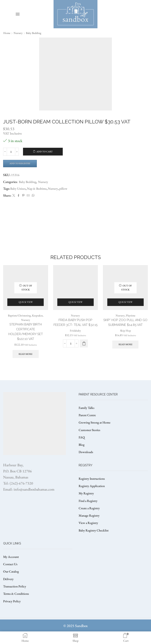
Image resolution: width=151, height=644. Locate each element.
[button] (84, 353)
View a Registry (89, 532)
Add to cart (45, 152)
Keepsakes (38, 320)
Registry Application (92, 494)
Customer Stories (90, 436)
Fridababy (75, 340)
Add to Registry (21, 164)
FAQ (82, 444)
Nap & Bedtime (38, 189)
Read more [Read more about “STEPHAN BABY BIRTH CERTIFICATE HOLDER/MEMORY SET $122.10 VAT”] (26, 359)
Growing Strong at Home (95, 429)
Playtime (131, 320)
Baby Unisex (18, 189)
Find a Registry (88, 509)
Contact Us (11, 574)
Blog (82, 452)
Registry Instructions (93, 486)
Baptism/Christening (19, 320)
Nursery (19, 33)
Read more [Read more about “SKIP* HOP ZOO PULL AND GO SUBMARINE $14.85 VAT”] (125, 349)
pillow (66, 189)
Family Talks (87, 413)
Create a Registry (90, 517)
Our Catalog (11, 582)
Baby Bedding (35, 33)
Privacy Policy (12, 612)
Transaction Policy (15, 597)
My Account (11, 566)
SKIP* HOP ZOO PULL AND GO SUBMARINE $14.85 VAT (125, 327)
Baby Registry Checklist (94, 540)
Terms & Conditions (17, 604)
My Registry (86, 501)
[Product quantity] (11, 152)
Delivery (9, 589)
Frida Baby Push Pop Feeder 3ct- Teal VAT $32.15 (75, 329)
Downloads (86, 459)
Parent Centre (88, 421)
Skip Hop (125, 335)
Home (7, 33)
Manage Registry (90, 524)
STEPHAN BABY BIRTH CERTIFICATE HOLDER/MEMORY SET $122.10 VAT (26, 336)
